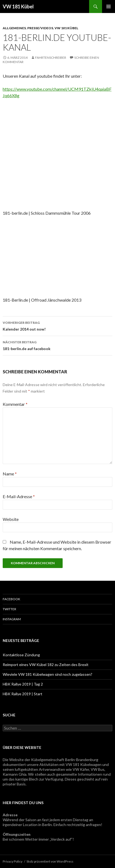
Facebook (11, 599)
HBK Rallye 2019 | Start (23, 694)
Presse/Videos (40, 28)
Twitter (9, 609)
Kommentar (15, 404)
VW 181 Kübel (18, 6)
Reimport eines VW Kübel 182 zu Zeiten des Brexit (46, 665)
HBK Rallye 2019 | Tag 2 (23, 684)
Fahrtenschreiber (51, 58)
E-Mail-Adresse (19, 496)
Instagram (12, 619)
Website (11, 519)
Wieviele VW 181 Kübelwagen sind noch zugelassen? (48, 674)
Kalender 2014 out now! (57, 325)
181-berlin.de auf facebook (57, 345)
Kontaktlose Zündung (21, 655)
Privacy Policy (13, 861)
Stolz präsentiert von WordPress (50, 861)
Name (10, 474)
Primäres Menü (109, 6)
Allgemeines (14, 28)
